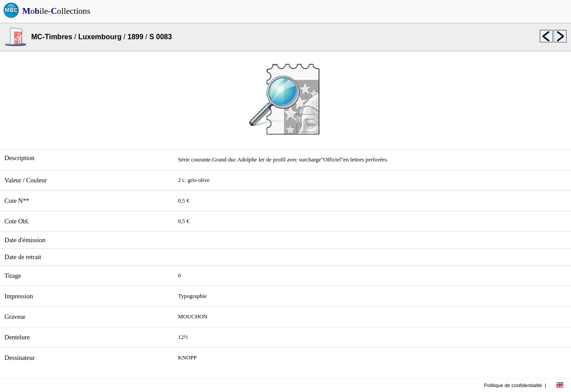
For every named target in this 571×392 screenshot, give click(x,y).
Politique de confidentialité (513, 385)
